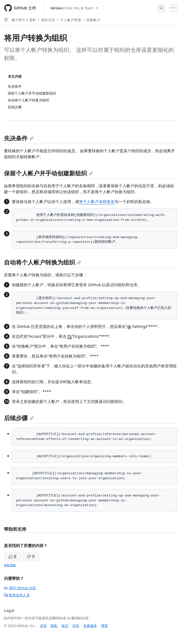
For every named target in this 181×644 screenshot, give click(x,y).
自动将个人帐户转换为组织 (42, 262)
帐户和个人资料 (24, 20)
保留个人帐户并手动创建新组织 (48, 173)
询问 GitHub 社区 (20, 588)
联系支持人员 (17, 595)
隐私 (54, 626)
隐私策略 (10, 565)
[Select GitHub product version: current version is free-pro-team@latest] (74, 8)
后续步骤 (19, 418)
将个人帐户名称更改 (97, 202)
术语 (43, 626)
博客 (104, 626)
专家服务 (90, 626)
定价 (76, 626)
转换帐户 (93, 20)
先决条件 (19, 138)
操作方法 (48, 20)
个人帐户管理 (71, 20)
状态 (65, 626)
